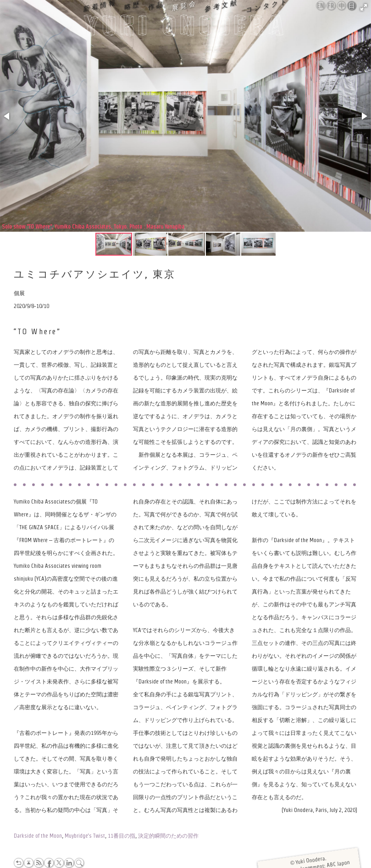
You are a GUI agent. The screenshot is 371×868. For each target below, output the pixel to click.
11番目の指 (122, 836)
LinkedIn (69, 863)
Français (332, 6)
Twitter (59, 863)
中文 (342, 6)
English (321, 6)
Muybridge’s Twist (85, 836)
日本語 (352, 6)
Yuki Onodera (186, 28)
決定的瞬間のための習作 (168, 836)
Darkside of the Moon (38, 836)
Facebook (49, 863)
